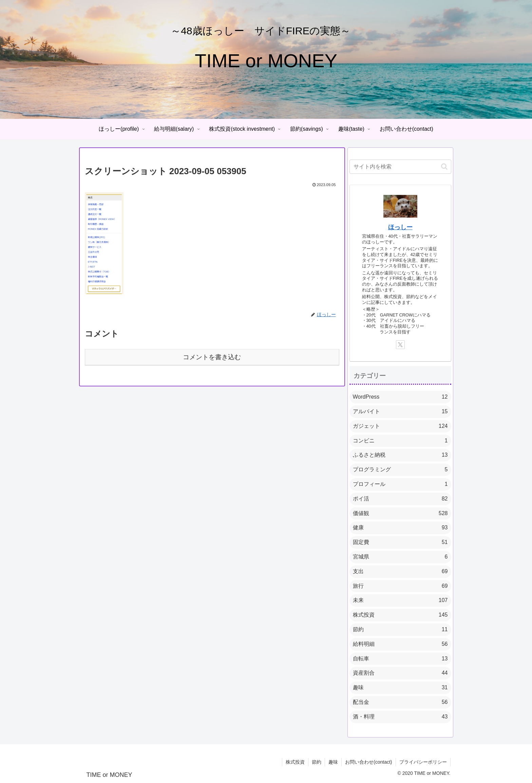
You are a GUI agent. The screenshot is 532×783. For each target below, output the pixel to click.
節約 (317, 762)
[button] (444, 167)
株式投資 (295, 762)
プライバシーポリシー (423, 762)
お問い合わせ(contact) (368, 762)
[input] (400, 167)
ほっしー (400, 227)
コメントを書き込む (212, 357)
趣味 (333, 762)
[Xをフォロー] (400, 345)
